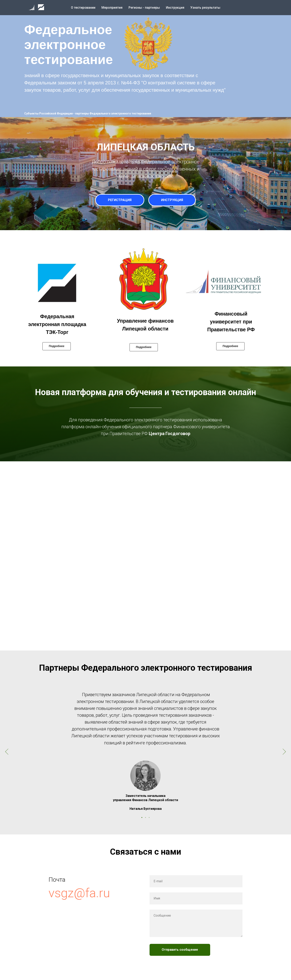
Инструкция (175, 8)
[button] (147, 45)
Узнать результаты (205, 8)
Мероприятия (112, 8)
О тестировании (83, 8)
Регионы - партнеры (144, 8)
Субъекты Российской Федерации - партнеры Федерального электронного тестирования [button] (88, 113)
